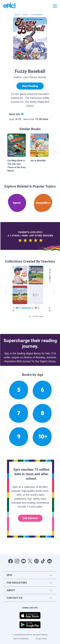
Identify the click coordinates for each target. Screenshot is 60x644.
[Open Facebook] (11, 561)
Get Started (30, 518)
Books (25, 15)
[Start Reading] (30, 86)
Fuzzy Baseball (37, 15)
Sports (17, 15)
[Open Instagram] (17, 561)
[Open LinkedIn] (49, 561)
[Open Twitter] (30, 561)
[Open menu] (55, 6)
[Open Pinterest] (36, 561)
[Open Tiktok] (43, 561)
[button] (28, 292)
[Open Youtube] (24, 561)
